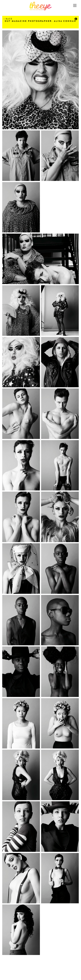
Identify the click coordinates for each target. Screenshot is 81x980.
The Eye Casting (40, 6)
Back (8, 19)
